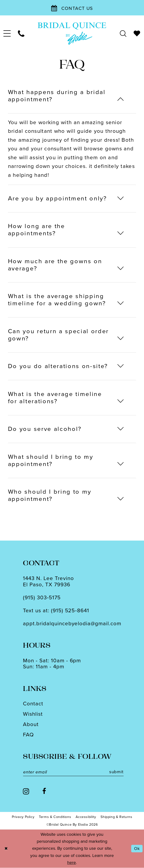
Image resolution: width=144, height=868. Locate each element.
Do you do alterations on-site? (58, 366)
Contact (33, 704)
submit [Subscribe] (120, 772)
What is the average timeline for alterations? (55, 398)
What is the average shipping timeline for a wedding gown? (57, 300)
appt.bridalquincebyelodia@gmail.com (72, 623)
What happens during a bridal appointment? (57, 96)
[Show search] (123, 34)
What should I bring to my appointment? (51, 460)
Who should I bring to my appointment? (50, 495)
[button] (7, 33)
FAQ (28, 735)
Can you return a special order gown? (58, 335)
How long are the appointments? (36, 230)
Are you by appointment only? (58, 198)
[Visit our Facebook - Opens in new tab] (44, 792)
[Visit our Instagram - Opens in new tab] (26, 791)
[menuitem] (7, 33)
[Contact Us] (72, 8)
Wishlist (33, 714)
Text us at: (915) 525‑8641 (56, 610)
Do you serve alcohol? (45, 429)
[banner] (72, 33)
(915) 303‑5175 (42, 597)
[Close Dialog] (6, 849)
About (31, 724)
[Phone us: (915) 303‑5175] (21, 34)
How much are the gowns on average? (55, 265)
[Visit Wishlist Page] (137, 34)
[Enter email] (75, 772)
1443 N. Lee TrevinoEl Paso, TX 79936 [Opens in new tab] (48, 581)
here (72, 863)
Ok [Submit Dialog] (137, 849)
